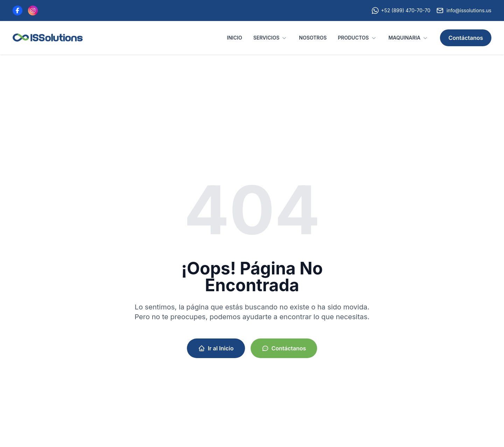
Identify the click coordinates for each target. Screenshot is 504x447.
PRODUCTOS (357, 38)
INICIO (234, 38)
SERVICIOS (271, 38)
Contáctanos (466, 38)
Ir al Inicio (216, 348)
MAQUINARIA (409, 38)
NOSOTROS (313, 38)
